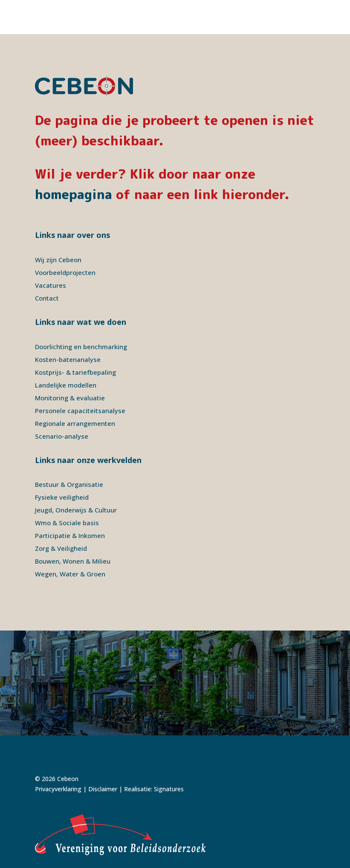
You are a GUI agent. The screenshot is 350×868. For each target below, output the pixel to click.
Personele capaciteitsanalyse (80, 411)
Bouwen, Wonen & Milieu (73, 561)
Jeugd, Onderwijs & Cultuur (76, 510)
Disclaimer (103, 789)
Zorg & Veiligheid (61, 548)
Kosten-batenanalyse (68, 359)
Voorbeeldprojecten (65, 272)
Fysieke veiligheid (62, 497)
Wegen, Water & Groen (70, 574)
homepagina (74, 194)
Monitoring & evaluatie (70, 398)
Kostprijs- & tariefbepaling (75, 372)
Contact (47, 298)
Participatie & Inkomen (70, 535)
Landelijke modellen (66, 385)
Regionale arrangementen (75, 423)
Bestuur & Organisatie (69, 484)
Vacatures (51, 285)
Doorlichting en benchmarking (81, 347)
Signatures (169, 789)
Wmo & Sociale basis (67, 523)
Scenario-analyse (62, 436)
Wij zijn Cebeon (58, 260)
